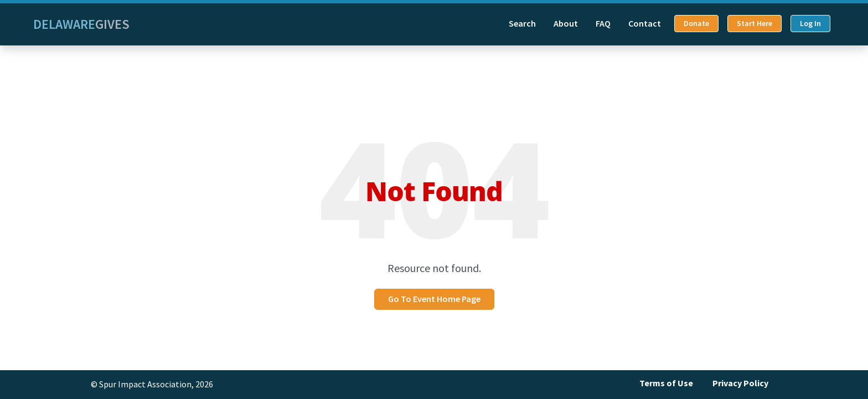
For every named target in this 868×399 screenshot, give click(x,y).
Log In (810, 24)
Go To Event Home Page (434, 299)
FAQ (603, 24)
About (566, 24)
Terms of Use (666, 383)
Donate (696, 24)
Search (522, 24)
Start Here (755, 24)
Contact (645, 24)
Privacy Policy (740, 383)
